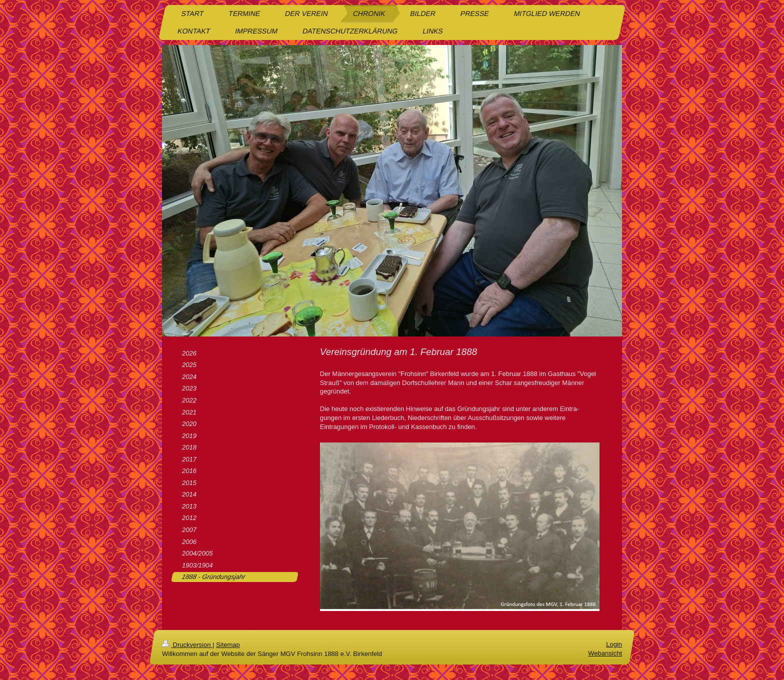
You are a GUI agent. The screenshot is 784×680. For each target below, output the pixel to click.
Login (614, 644)
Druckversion (187, 645)
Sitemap (228, 645)
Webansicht (605, 653)
